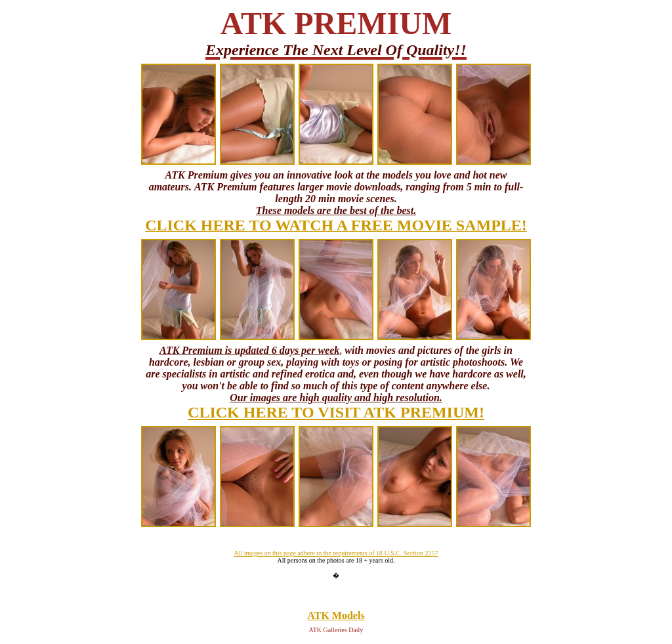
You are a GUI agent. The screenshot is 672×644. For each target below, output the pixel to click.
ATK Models (336, 615)
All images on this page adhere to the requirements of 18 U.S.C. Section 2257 (336, 553)
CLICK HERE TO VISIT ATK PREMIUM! (336, 412)
